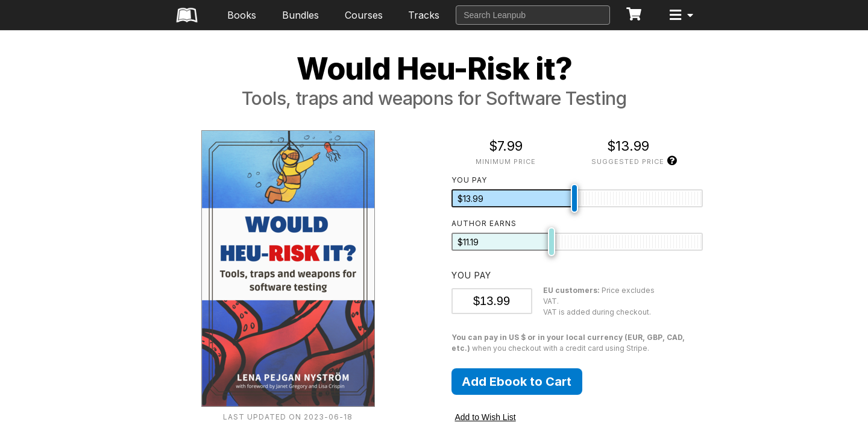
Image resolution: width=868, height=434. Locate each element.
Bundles (300, 15)
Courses (364, 15)
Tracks (424, 15)
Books (242, 15)
